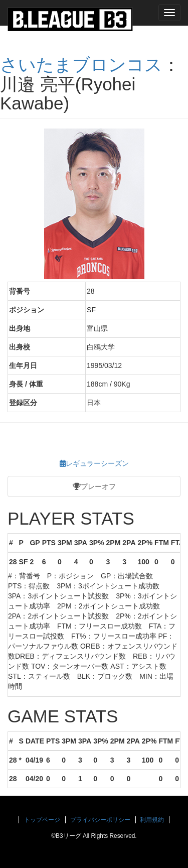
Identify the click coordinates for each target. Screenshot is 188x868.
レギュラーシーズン (94, 463)
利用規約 (152, 820)
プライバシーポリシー (100, 820)
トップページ (42, 820)
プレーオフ (94, 486)
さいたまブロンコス (81, 65)
